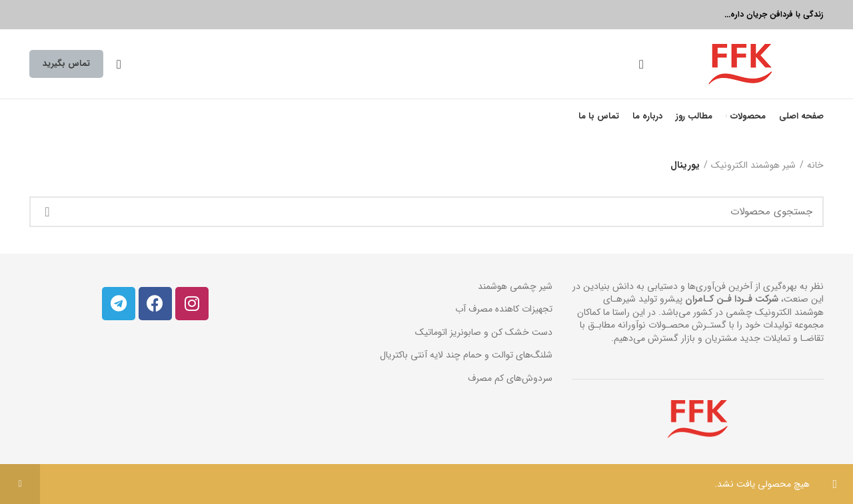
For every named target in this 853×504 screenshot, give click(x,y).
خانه (815, 166)
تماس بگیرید (66, 64)
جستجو (47, 212)
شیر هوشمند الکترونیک (753, 166)
